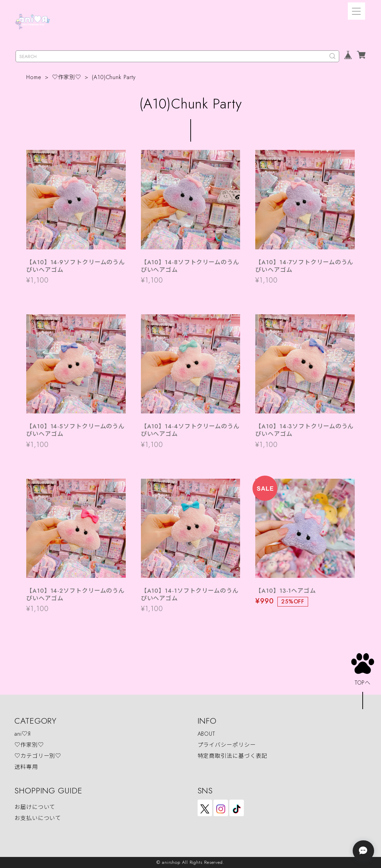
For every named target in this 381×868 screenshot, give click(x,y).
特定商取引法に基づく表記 (233, 756)
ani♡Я (23, 734)
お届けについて (35, 807)
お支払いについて (38, 818)
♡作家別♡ (67, 77)
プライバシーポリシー (227, 745)
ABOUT (207, 734)
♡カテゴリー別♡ (38, 756)
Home (34, 77)
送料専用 (26, 767)
